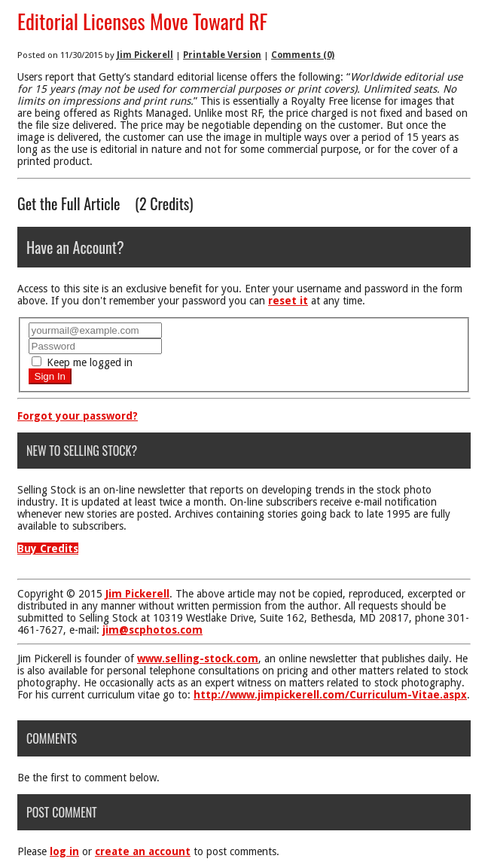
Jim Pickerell (145, 55)
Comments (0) (303, 55)
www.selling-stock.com (198, 659)
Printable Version (222, 55)
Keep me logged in (82, 362)
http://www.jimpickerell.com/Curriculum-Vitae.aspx (330, 695)
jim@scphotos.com (152, 630)
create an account (143, 851)
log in (64, 851)
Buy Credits (48, 549)
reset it (288, 301)
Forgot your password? (78, 416)
